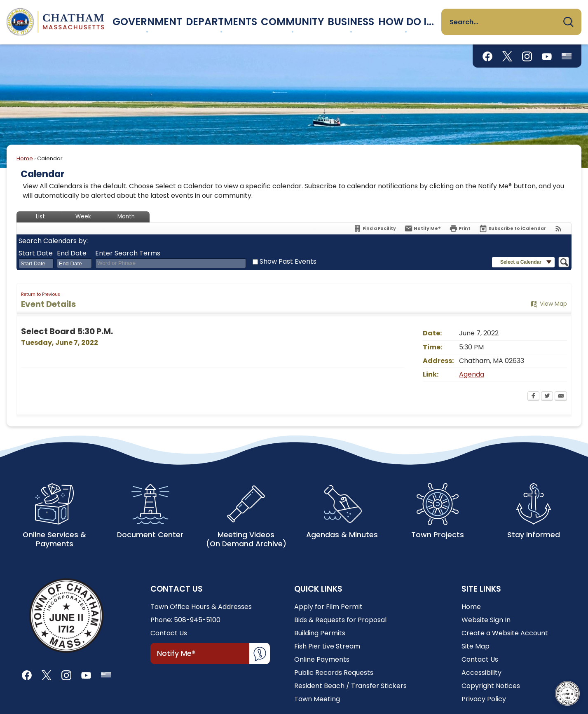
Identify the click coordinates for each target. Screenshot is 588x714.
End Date (72, 253)
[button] (568, 22)
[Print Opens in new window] (460, 228)
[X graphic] (507, 56)
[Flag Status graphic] (567, 56)
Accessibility (481, 673)
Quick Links (318, 589)
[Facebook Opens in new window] (533, 397)
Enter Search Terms (128, 253)
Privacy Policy (484, 699)
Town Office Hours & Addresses (201, 607)
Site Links (481, 589)
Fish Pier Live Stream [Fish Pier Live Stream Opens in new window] (327, 646)
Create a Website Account (505, 633)
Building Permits (320, 633)
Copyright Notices (491, 686)
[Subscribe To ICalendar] (512, 228)
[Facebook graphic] (487, 56)
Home (25, 158)
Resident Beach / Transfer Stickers (350, 686)
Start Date (36, 253)
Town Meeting (317, 699)
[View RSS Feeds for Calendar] (559, 228)
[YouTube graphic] (547, 56)
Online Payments (322, 659)
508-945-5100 (197, 620)
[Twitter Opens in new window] (547, 397)
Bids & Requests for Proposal (340, 620)
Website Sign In (486, 620)
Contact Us (169, 633)
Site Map (476, 646)
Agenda (472, 374)
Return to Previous (41, 294)
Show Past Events (288, 261)
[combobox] (36, 263)
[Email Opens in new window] (561, 397)
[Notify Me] (423, 228)
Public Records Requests (334, 673)
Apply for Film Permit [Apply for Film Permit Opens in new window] (328, 607)
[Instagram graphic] (527, 56)
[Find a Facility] (375, 228)
